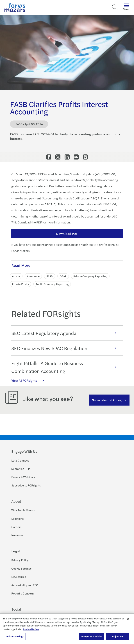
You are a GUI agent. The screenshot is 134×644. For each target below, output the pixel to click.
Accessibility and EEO (25, 585)
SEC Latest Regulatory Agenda (66, 333)
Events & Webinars (23, 477)
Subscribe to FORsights (109, 400)
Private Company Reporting (90, 276)
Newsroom (18, 535)
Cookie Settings (21, 568)
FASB (50, 276)
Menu (127, 7)
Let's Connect (20, 460)
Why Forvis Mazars (23, 510)
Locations (17, 519)
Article (16, 276)
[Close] (128, 619)
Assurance (33, 276)
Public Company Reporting (52, 284)
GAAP (63, 276)
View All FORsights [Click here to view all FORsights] (29, 380)
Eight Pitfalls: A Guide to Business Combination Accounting (66, 367)
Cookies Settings (14, 636)
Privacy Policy (20, 560)
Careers (16, 527)
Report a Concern (22, 593)
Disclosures (19, 577)
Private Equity (20, 284)
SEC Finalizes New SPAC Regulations (66, 348)
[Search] (115, 7)
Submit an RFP (21, 469)
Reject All (118, 636)
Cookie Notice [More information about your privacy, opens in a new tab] (31, 629)
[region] (67, 629)
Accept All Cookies (92, 636)
